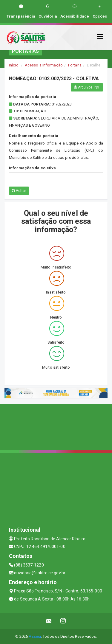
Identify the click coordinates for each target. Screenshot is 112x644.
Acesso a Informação (44, 65)
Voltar (19, 191)
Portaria (75, 65)
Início (14, 65)
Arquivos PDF (87, 87)
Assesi (35, 636)
